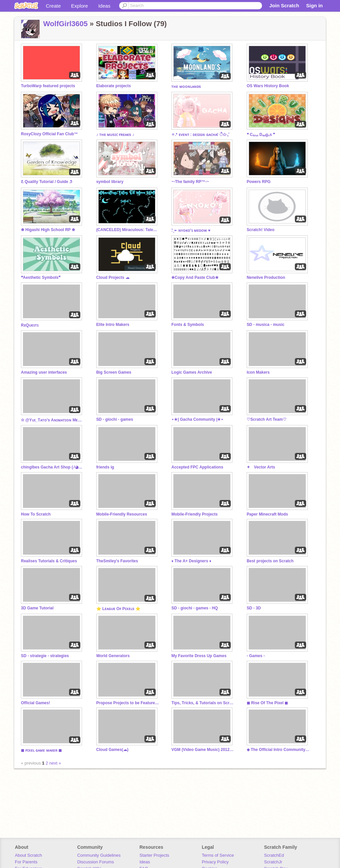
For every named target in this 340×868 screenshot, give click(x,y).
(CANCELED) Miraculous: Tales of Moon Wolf (128, 230)
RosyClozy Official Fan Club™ (49, 134)
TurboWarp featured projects (48, 86)
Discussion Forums (95, 862)
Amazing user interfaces (44, 372)
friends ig (105, 467)
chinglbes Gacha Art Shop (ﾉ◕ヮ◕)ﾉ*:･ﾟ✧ (52, 467)
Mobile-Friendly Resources (122, 514)
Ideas (104, 6)
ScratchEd (274, 855)
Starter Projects (154, 855)
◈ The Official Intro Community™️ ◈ (278, 750)
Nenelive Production (266, 278)
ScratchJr (273, 862)
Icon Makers (258, 372)
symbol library (110, 182)
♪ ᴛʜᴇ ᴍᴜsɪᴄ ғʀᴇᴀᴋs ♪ (115, 135)
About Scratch (29, 855)
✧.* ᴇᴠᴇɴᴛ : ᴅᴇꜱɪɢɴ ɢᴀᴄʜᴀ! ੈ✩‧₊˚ (201, 135)
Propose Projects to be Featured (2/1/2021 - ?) (128, 703)
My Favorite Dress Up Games (199, 656)
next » (55, 763)
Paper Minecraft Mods (267, 514)
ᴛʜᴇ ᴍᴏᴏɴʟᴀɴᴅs (186, 87)
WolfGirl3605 (65, 24)
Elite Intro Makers (113, 325)
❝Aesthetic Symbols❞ (41, 278)
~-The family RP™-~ (190, 182)
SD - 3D (254, 608)
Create (53, 6)
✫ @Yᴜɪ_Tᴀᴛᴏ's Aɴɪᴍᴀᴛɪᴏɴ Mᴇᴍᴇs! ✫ (52, 420)
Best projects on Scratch (270, 561)
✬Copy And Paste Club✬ (195, 278)
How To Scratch (36, 514)
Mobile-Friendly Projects (194, 514)
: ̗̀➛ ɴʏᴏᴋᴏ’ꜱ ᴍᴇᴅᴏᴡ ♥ (191, 230)
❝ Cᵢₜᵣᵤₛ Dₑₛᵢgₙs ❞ (261, 135)
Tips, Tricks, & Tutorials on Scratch (203, 703)
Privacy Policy (215, 862)
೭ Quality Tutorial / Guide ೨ (46, 182)
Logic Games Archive (192, 372)
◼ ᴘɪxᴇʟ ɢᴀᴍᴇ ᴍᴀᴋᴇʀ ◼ (41, 750)
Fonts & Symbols (188, 325)
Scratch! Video (261, 230)
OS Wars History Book (268, 86)
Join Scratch (284, 5)
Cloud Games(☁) (112, 750)
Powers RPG (259, 182)
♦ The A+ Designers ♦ (191, 561)
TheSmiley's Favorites (117, 561)
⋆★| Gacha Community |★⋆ (197, 419)
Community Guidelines (99, 855)
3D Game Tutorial (37, 608)
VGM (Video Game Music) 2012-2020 (203, 750)
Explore (80, 6)
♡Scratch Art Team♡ (267, 419)
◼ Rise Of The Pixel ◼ (267, 703)
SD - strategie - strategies (45, 656)
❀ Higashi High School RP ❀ (48, 230)
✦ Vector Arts (261, 467)
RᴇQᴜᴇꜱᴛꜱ (30, 325)
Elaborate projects (114, 86)
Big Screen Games (114, 372)
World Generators (113, 656)
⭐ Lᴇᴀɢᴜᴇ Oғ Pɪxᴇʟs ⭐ (118, 609)
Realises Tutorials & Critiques (49, 561)
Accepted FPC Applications (197, 467)
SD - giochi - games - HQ (195, 608)
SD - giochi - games (115, 419)
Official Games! (36, 703)
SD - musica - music (266, 325)
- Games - (256, 656)
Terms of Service (218, 855)
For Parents (26, 862)
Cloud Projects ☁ (113, 278)
